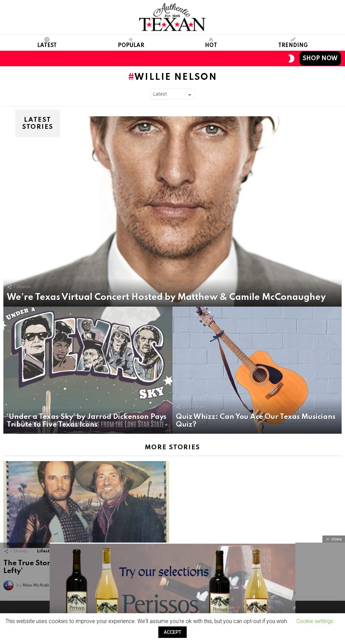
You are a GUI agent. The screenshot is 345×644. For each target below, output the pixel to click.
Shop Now (320, 58)
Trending (293, 43)
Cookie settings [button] (315, 621)
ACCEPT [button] (172, 632)
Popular (131, 43)
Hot (211, 43)
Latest (47, 43)
